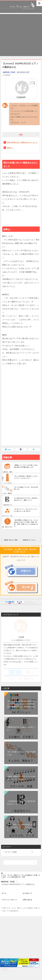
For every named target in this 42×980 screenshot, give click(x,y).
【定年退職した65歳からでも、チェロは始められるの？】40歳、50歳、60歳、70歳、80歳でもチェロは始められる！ (26, 523)
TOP (21, 885)
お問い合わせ (27, 909)
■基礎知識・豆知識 (9, 72)
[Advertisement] (21, 35)
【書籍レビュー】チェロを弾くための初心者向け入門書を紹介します (26, 466)
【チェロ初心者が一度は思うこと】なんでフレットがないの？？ (26, 477)
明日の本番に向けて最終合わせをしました (22, 142)
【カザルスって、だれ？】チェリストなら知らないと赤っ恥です (26, 510)
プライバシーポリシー (10, 909)
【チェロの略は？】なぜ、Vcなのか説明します (26, 488)
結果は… (10, 148)
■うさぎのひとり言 (23, 72)
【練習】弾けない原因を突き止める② (12, 540)
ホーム (4, 903)
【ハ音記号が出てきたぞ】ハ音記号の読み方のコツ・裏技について (26, 499)
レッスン (7, 75)
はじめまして (27, 903)
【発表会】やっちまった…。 (31, 540)
